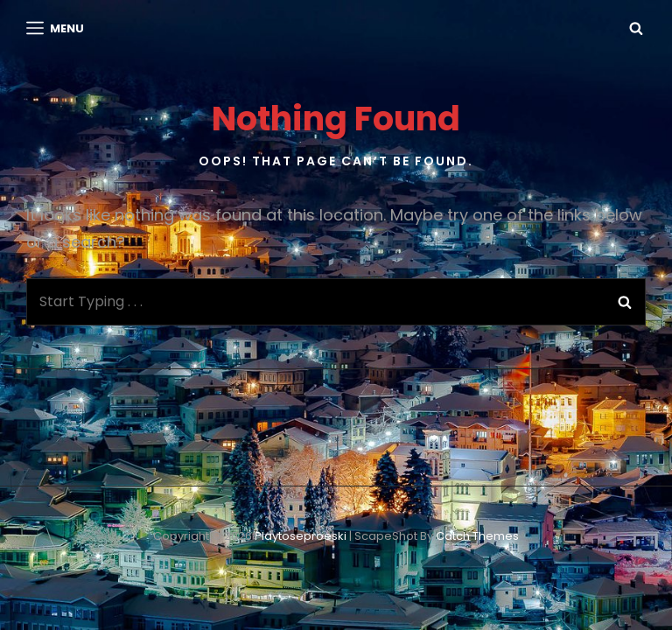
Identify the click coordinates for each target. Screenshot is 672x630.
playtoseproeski (301, 536)
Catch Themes (477, 536)
